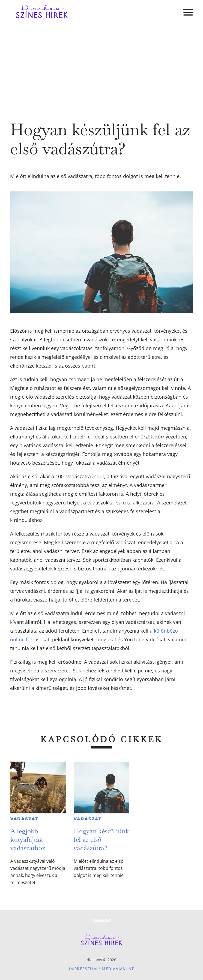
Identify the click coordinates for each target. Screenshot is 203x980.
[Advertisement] (101, 65)
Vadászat (24, 819)
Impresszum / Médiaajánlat (101, 969)
